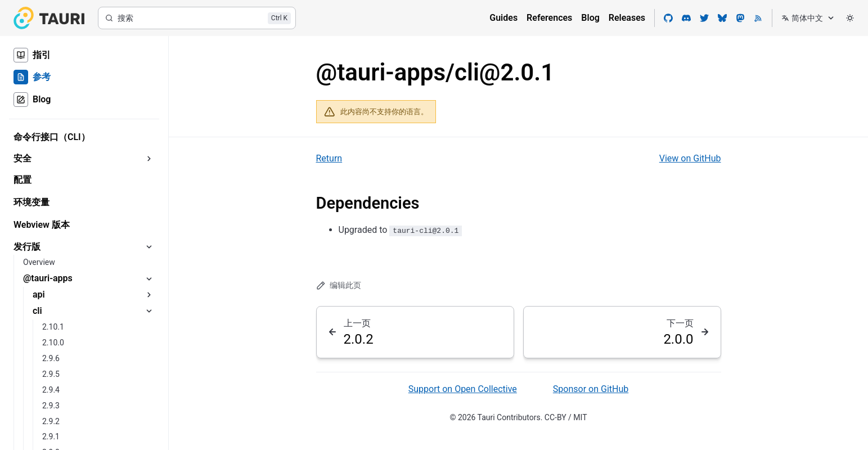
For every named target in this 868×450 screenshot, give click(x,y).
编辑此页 (339, 285)
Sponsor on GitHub (591, 389)
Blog (590, 18)
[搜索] (197, 18)
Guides (503, 18)
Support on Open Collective (463, 389)
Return (329, 158)
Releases (627, 18)
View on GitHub (690, 158)
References (549, 18)
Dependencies (368, 203)
